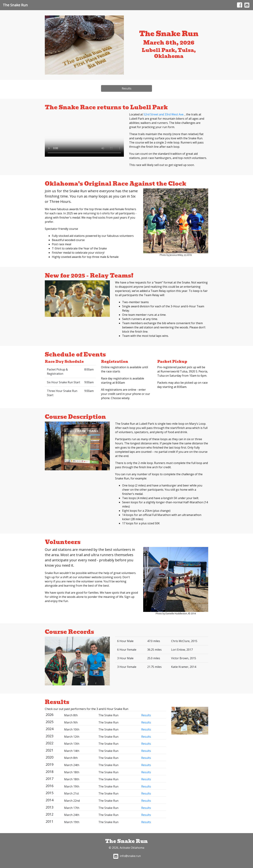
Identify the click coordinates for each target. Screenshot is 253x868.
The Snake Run (15, 5)
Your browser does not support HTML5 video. (84, 134)
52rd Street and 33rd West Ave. (164, 114)
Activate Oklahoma (132, 848)
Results (127, 88)
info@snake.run (127, 856)
